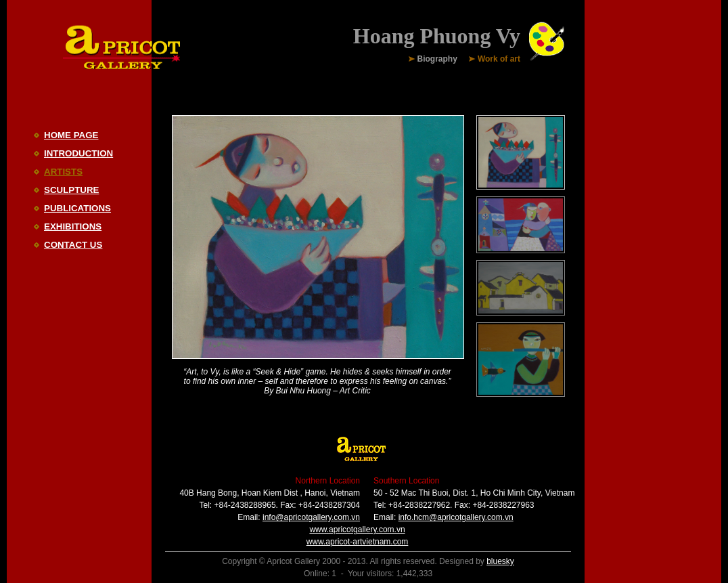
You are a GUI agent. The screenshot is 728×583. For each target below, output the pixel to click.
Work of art (499, 60)
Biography (437, 60)
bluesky (500, 561)
